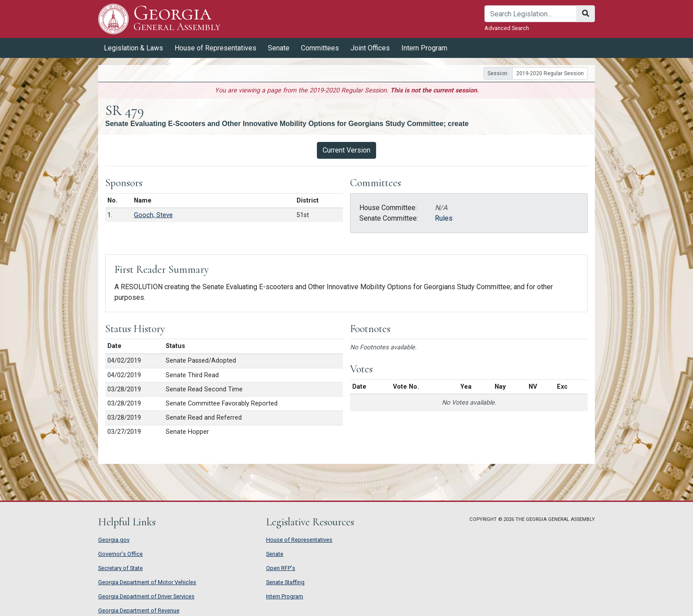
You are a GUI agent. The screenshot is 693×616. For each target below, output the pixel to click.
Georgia (177, 19)
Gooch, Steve (153, 215)
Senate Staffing (285, 582)
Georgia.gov (114, 540)
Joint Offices (370, 48)
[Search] (531, 14)
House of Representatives (215, 48)
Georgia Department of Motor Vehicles (147, 582)
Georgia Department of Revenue (139, 610)
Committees (320, 48)
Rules (444, 218)
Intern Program (424, 48)
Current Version (346, 150)
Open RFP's (281, 568)
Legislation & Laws (133, 48)
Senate (279, 48)
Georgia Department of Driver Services (146, 596)
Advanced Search (507, 28)
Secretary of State (120, 568)
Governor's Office (120, 554)
